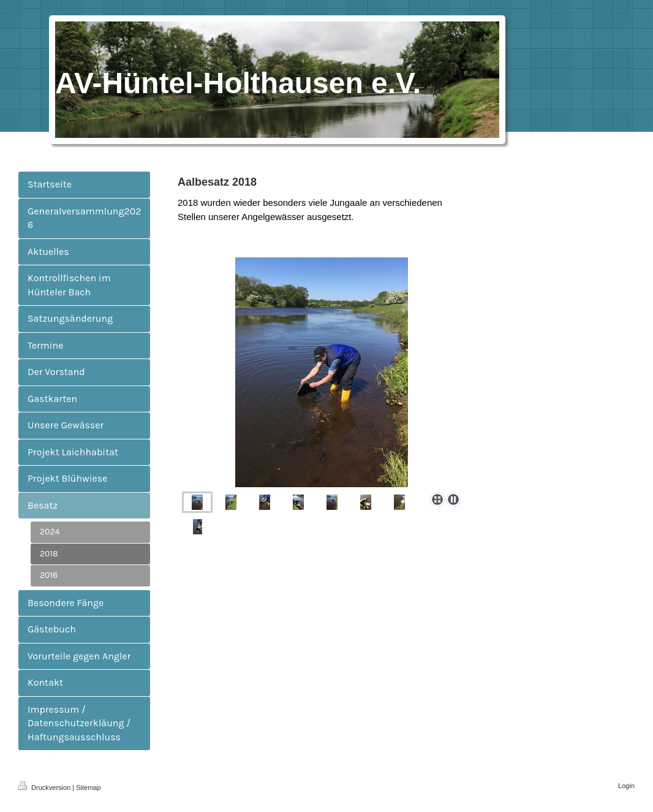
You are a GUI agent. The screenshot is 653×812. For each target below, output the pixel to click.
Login (626, 786)
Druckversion (45, 787)
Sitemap (88, 787)
